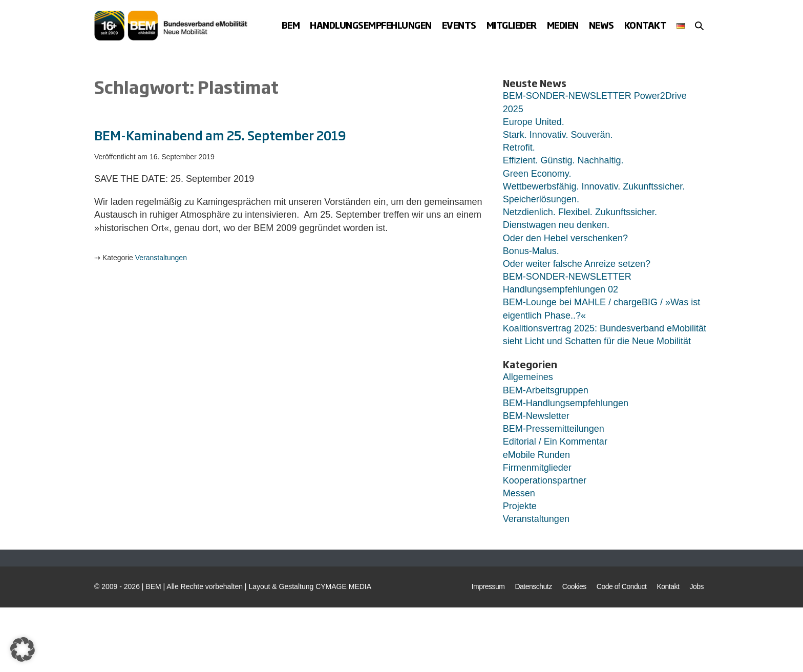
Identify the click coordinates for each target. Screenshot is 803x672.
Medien (563, 25)
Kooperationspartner (545, 480)
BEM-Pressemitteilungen (554, 429)
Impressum (488, 586)
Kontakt (646, 25)
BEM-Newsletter (536, 416)
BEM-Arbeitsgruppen (546, 390)
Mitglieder (512, 25)
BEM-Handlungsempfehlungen (566, 403)
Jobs (696, 586)
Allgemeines (528, 377)
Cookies (574, 586)
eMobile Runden (536, 455)
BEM (291, 25)
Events (459, 25)
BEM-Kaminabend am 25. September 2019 (220, 135)
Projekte (520, 506)
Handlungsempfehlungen (371, 25)
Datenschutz (533, 586)
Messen (519, 493)
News (601, 25)
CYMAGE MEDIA (343, 586)
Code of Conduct (622, 586)
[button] (699, 26)
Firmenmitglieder (537, 468)
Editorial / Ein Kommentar (555, 442)
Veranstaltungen (161, 258)
